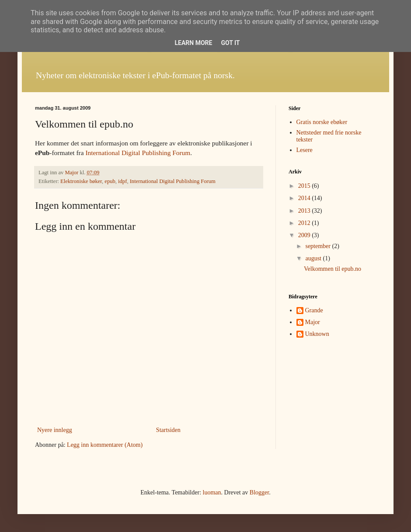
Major (313, 322)
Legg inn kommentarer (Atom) (105, 445)
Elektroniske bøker (81, 181)
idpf (122, 181)
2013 (305, 211)
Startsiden (168, 430)
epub (110, 181)
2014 (305, 198)
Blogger (259, 492)
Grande (314, 310)
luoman (212, 492)
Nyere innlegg (55, 430)
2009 (305, 235)
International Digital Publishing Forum (138, 153)
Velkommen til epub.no (333, 269)
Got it (230, 43)
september (319, 246)
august (314, 258)
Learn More (193, 43)
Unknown (317, 334)
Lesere (305, 150)
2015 (305, 186)
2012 (305, 223)
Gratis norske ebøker (322, 122)
